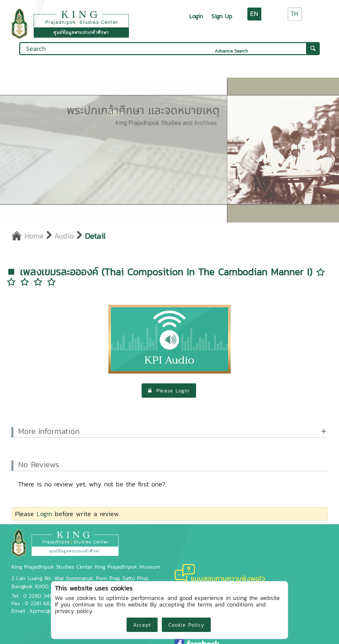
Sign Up (222, 16)
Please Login (169, 391)
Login (196, 16)
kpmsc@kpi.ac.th (51, 611)
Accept (142, 625)
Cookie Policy (186, 625)
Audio (64, 236)
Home (27, 236)
